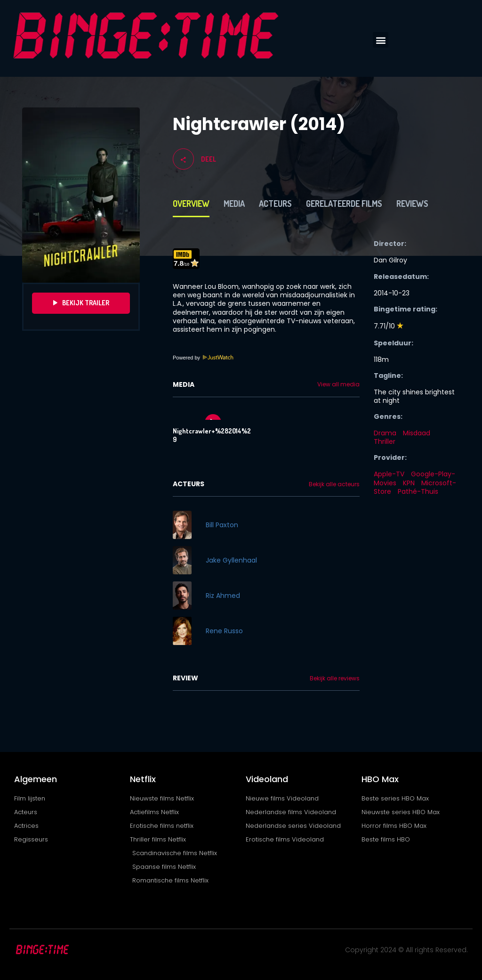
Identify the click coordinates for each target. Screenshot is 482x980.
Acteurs (275, 204)
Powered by (203, 358)
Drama (385, 433)
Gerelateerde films (344, 204)
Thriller (385, 441)
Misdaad (417, 433)
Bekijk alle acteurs (334, 484)
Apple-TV (389, 474)
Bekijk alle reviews (335, 678)
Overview (191, 204)
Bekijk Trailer (81, 303)
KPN (409, 483)
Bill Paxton (222, 525)
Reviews (412, 204)
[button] (381, 40)
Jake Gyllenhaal (231, 560)
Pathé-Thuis (418, 491)
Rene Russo (224, 631)
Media (234, 204)
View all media (338, 384)
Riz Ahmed (223, 596)
